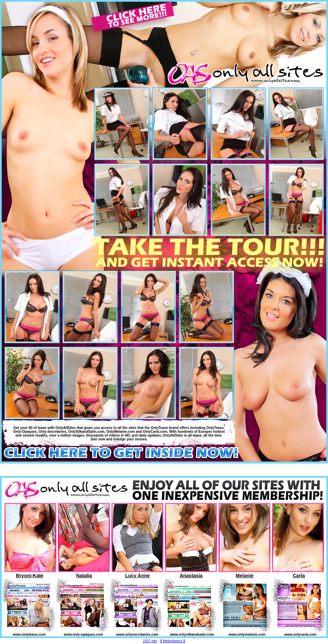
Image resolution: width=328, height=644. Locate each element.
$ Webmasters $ (173, 641)
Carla (299, 576)
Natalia (84, 576)
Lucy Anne (137, 576)
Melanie (245, 576)
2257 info (150, 641)
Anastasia (191, 576)
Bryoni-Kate (30, 576)
